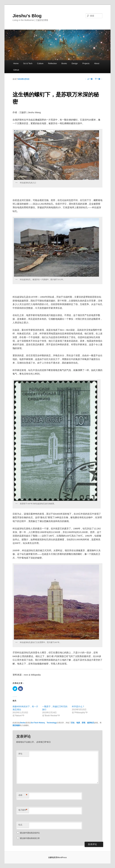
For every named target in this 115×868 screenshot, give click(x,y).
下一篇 (99, 79)
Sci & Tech (28, 63)
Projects (86, 63)
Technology (52, 723)
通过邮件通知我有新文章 (30, 838)
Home (16, 63)
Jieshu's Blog (27, 16)
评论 (20, 754)
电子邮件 (23, 810)
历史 (73, 723)
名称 (23, 795)
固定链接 (16, 725)
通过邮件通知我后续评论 (30, 833)
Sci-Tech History (38, 723)
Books (64, 63)
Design (75, 63)
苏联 (84, 723)
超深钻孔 (91, 723)
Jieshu (23, 723)
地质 (78, 723)
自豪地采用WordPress (57, 857)
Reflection (52, 63)
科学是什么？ (78, 706)
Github (16, 70)
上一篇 (89, 79)
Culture (40, 63)
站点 (20, 825)
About (97, 63)
